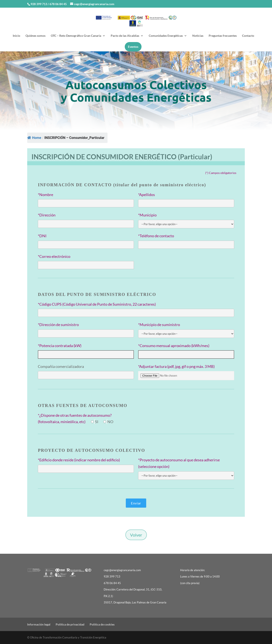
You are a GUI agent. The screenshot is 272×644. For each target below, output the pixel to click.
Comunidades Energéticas (166, 36)
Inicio (16, 36)
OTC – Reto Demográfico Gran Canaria (76, 36)
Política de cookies (102, 624)
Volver (136, 535)
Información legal (39, 624)
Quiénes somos (35, 36)
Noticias (198, 36)
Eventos (133, 47)
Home (34, 138)
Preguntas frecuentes (223, 36)
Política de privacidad (70, 624)
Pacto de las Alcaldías (125, 36)
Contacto (248, 36)
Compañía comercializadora (61, 366)
